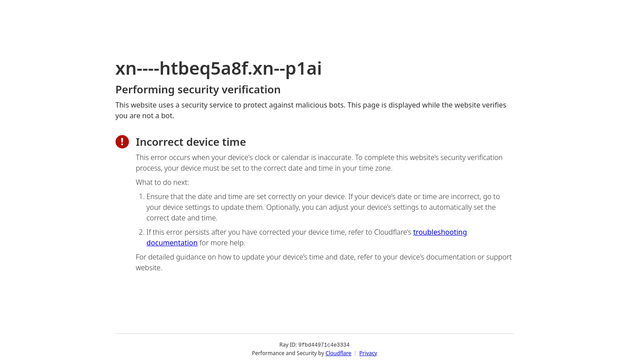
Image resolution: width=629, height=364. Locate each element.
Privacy (368, 353)
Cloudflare (338, 353)
